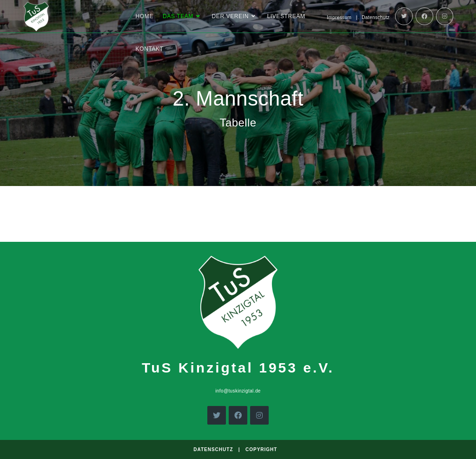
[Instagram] (445, 16)
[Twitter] (404, 16)
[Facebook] (424, 16)
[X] (217, 415)
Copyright (261, 449)
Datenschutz (376, 17)
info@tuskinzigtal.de (238, 391)
